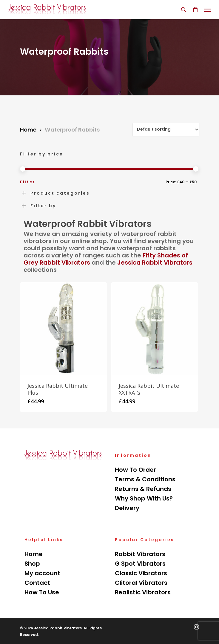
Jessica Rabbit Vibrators (155, 263)
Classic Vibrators (141, 573)
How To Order (135, 470)
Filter (28, 182)
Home (28, 130)
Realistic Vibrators (143, 592)
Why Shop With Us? (144, 498)
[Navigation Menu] (207, 10)
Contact (37, 583)
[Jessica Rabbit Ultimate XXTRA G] (155, 329)
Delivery (127, 508)
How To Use (42, 592)
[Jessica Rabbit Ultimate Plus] (63, 329)
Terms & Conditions (145, 479)
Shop (32, 564)
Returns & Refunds (143, 489)
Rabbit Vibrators (140, 554)
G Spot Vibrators (140, 564)
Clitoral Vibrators (141, 583)
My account (42, 573)
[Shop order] (166, 129)
